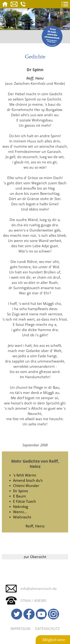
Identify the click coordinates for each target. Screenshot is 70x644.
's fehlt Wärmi (25, 475)
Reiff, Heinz (35, 78)
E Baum (20, 496)
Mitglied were (54, 640)
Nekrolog (21, 507)
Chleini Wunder (26, 486)
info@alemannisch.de (39, 589)
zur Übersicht (35, 557)
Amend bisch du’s (28, 480)
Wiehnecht (22, 517)
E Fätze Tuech (25, 501)
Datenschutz (47, 629)
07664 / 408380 (33, 600)
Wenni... (20, 512)
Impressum (20, 629)
